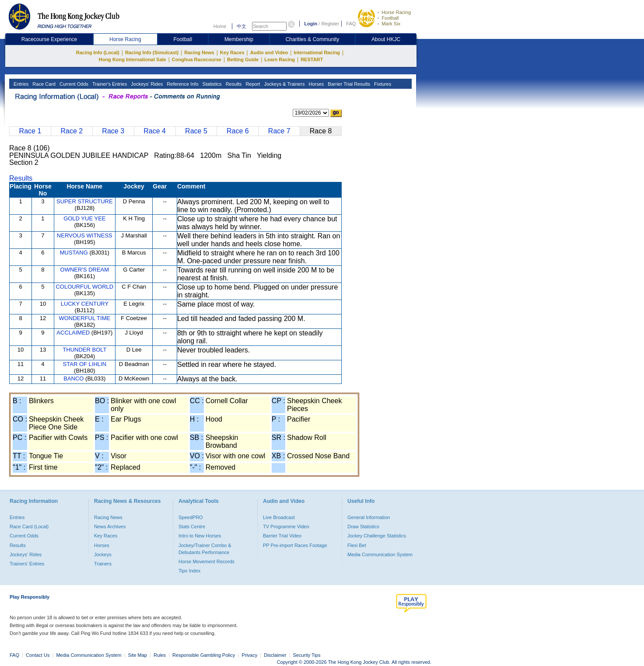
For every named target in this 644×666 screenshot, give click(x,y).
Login (311, 24)
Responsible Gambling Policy (204, 655)
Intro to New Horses (200, 536)
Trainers (103, 564)
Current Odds (73, 84)
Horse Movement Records (206, 561)
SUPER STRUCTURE (85, 201)
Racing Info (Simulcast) (152, 52)
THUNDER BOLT (84, 350)
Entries (20, 84)
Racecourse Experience (49, 39)
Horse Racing (396, 12)
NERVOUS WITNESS (85, 235)
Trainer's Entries (109, 84)
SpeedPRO (191, 517)
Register (330, 24)
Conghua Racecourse (197, 59)
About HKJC (386, 39)
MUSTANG (74, 253)
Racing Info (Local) (98, 52)
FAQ (351, 24)
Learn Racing (280, 59)
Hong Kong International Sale (133, 59)
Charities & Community (313, 39)
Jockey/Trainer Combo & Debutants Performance (205, 549)
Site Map (138, 655)
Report (252, 84)
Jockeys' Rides (146, 84)
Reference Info (182, 84)
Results (233, 84)
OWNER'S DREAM (85, 270)
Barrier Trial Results (348, 84)
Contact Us (38, 655)
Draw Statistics (363, 527)
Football (390, 18)
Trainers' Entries (27, 564)
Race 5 (196, 131)
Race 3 (113, 131)
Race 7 (279, 131)
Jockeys (103, 554)
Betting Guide (243, 59)
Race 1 (30, 131)
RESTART (312, 59)
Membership (239, 39)
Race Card (43, 84)
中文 (241, 26)
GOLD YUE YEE (84, 218)
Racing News (199, 52)
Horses (315, 84)
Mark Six (391, 24)
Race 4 (155, 131)
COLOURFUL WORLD (84, 287)
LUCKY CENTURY (85, 304)
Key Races (232, 52)
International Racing (317, 52)
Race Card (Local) (29, 527)
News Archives (110, 527)
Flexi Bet (357, 545)
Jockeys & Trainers (283, 84)
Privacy (249, 655)
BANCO (73, 378)
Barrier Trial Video (282, 536)
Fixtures (382, 84)
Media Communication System (380, 554)
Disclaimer (275, 655)
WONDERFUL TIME (84, 318)
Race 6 (238, 131)
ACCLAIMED (73, 333)
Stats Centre (192, 527)
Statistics (212, 84)
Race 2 (72, 131)
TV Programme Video (286, 527)
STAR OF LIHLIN (85, 364)
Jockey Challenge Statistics (377, 536)
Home (220, 26)
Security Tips (307, 655)
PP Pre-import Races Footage (295, 545)
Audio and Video (269, 52)
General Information (369, 517)
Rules (160, 655)
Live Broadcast (279, 517)
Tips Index (189, 571)
